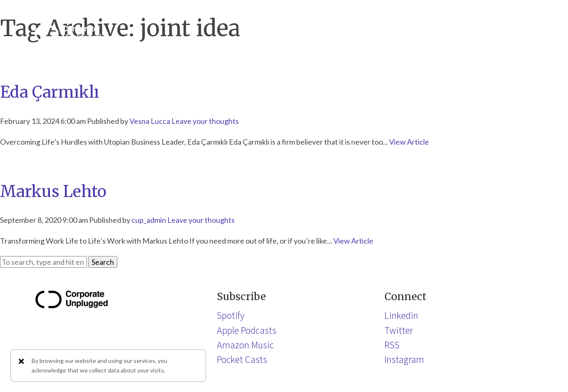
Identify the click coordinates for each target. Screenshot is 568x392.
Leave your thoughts (205, 121)
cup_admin (149, 220)
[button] (526, 34)
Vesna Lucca (150, 121)
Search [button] (103, 262)
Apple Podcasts (247, 330)
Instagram (404, 359)
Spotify (231, 315)
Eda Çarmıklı (50, 92)
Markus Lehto (53, 191)
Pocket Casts (242, 359)
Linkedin (401, 315)
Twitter (399, 330)
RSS (392, 345)
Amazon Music (245, 345)
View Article (409, 142)
